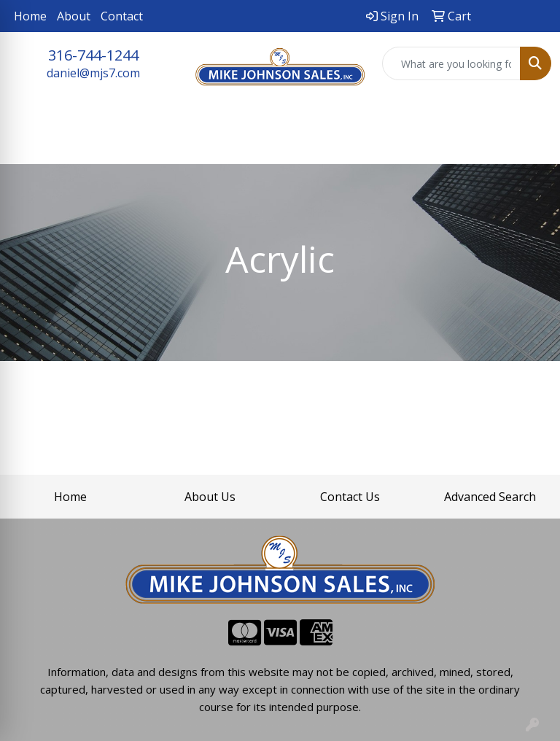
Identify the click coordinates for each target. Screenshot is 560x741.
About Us (210, 497)
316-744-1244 (93, 55)
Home (30, 16)
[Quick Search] (451, 63)
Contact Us (350, 497)
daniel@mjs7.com (93, 73)
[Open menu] (531, 143)
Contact (122, 16)
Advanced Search (490, 497)
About (74, 16)
